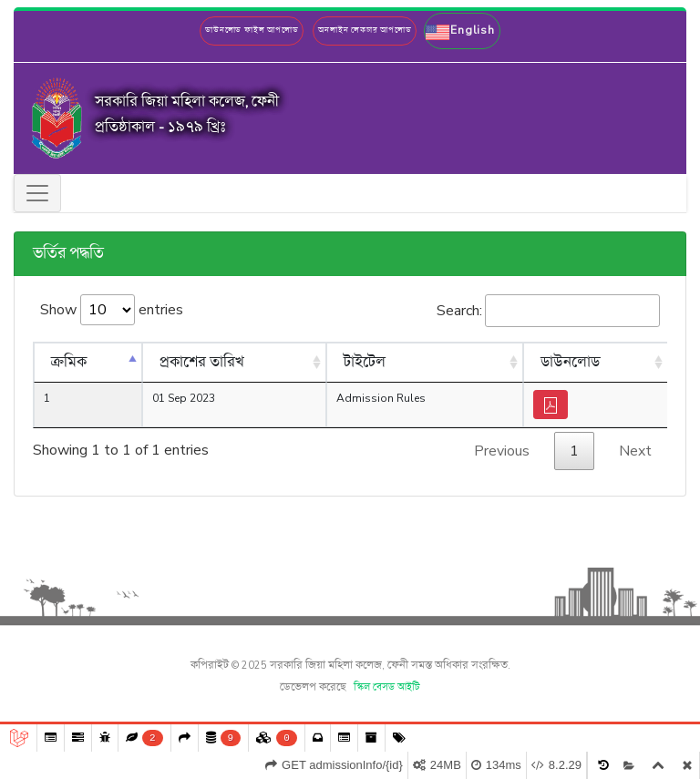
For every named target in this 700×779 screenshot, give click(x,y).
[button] (462, 31)
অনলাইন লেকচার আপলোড (365, 31)
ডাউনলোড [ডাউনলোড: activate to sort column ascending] (570, 363)
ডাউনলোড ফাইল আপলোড (252, 31)
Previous (502, 451)
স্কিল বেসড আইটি (387, 688)
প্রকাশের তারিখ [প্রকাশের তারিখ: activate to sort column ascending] (202, 363)
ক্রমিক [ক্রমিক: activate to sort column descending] (69, 363)
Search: (548, 311)
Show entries (112, 310)
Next (635, 451)
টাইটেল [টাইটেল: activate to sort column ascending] (365, 363)
